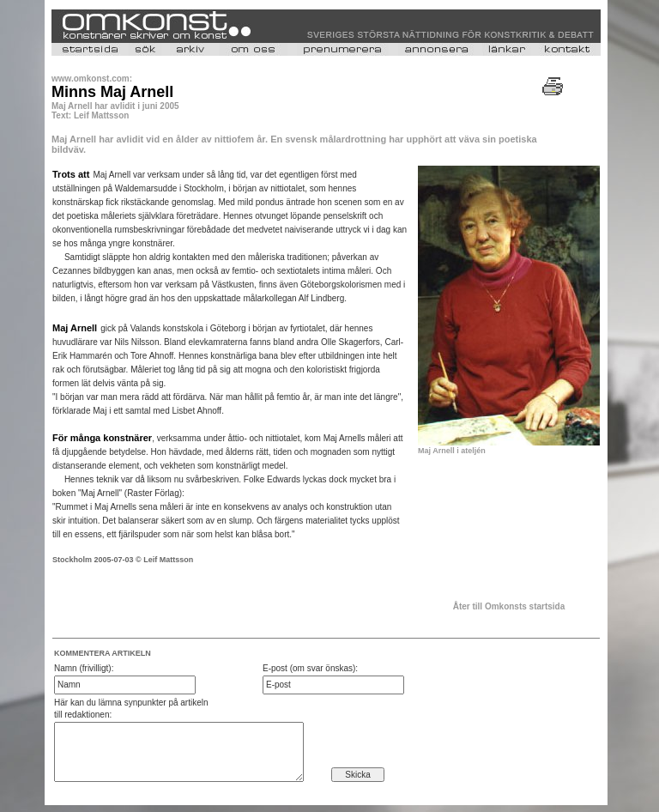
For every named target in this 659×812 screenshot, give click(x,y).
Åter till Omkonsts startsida (509, 606)
